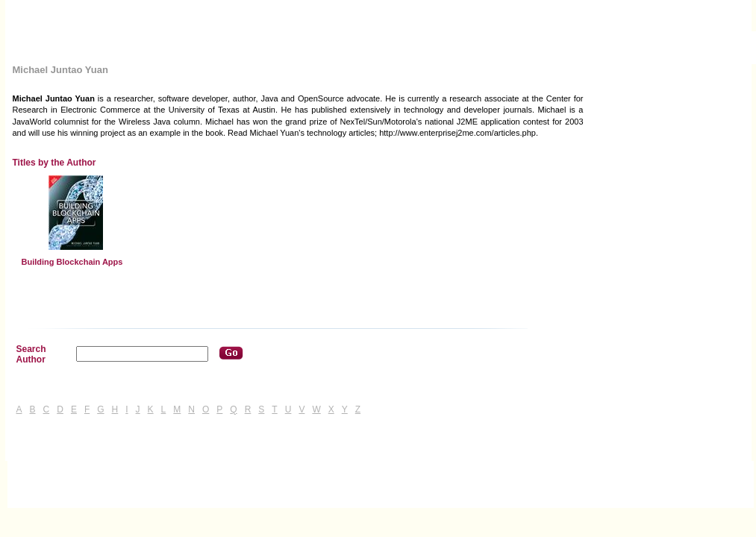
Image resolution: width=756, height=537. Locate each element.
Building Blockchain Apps (72, 262)
